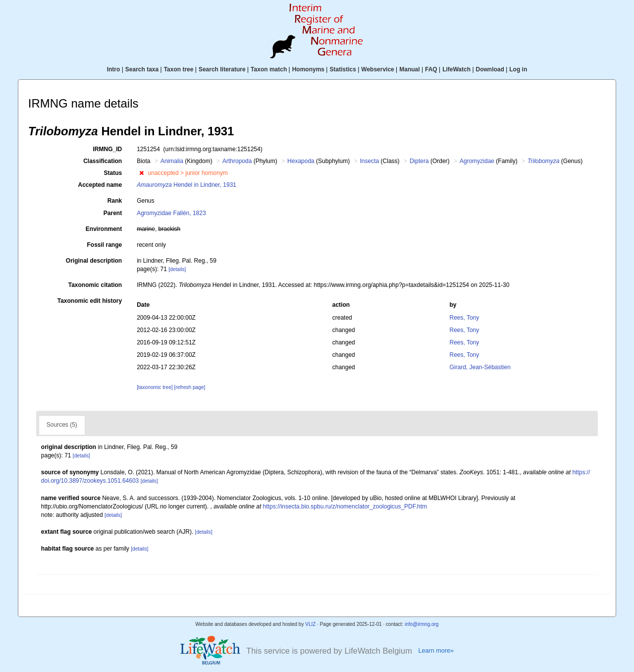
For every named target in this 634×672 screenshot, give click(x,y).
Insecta (370, 161)
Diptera (419, 161)
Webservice (378, 69)
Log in (518, 69)
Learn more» (436, 651)
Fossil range (105, 245)
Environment (104, 229)
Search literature (222, 69)
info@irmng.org (422, 624)
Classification (103, 161)
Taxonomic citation (95, 285)
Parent (113, 213)
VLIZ (310, 624)
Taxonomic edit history (90, 301)
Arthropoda (237, 161)
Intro (114, 69)
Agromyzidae (477, 161)
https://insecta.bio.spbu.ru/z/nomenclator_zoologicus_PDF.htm (345, 506)
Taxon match (269, 69)
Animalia (172, 161)
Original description (94, 261)
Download (490, 69)
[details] (177, 269)
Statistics (343, 69)
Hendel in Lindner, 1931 (186, 185)
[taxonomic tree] (155, 387)
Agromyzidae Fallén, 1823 (171, 213)
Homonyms (308, 69)
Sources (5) (62, 425)
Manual (409, 69)
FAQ (431, 69)
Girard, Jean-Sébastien (480, 367)
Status (113, 173)
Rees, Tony (464, 318)
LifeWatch (456, 69)
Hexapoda (301, 161)
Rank (115, 201)
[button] (141, 173)
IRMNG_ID (108, 149)
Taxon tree (179, 69)
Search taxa (142, 69)
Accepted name (100, 185)
